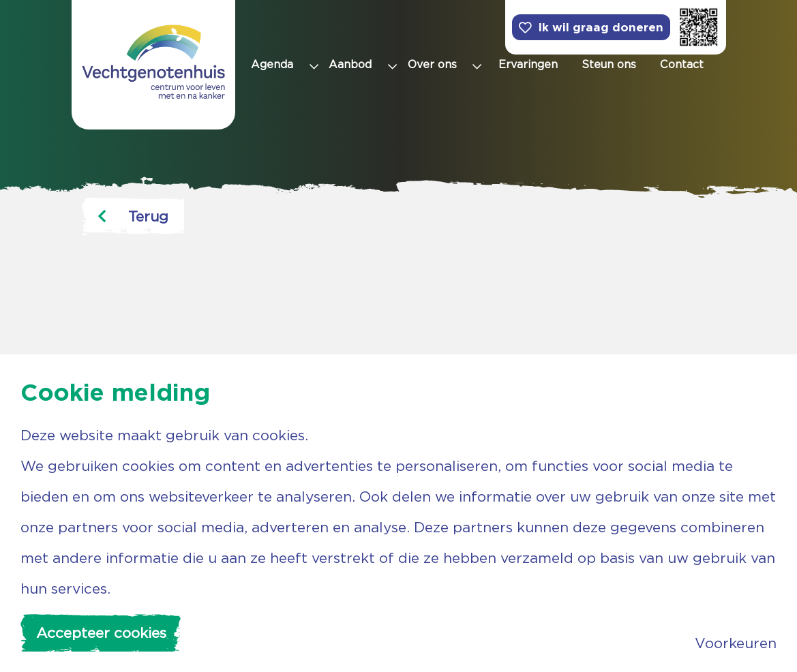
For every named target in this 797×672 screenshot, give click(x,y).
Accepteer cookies (101, 633)
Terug (133, 216)
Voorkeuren (736, 643)
